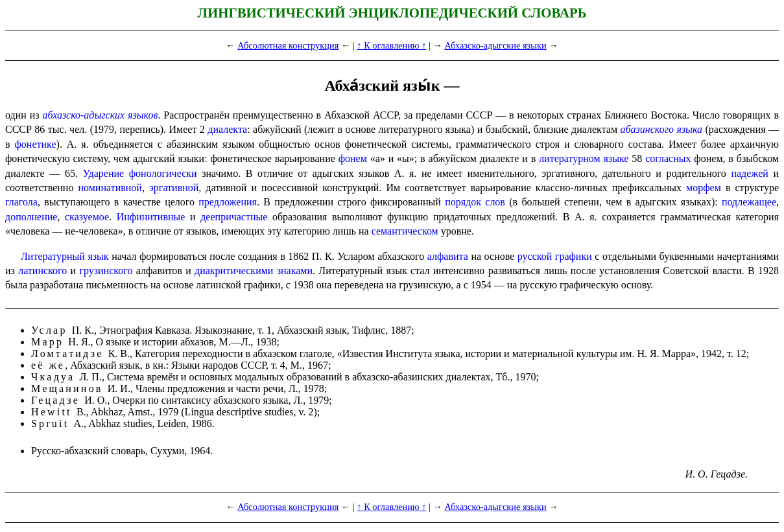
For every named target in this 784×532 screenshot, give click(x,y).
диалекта (227, 129)
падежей (749, 173)
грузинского (106, 271)
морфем (704, 188)
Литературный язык (65, 256)
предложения (228, 202)
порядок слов (475, 202)
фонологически (163, 173)
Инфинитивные (151, 217)
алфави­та (448, 256)
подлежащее (749, 202)
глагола (21, 202)
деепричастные (234, 217)
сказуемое (87, 217)
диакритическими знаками (254, 271)
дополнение (31, 217)
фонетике (36, 144)
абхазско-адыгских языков (100, 115)
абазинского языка (662, 129)
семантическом (405, 231)
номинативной (110, 188)
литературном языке (584, 158)
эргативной (174, 188)
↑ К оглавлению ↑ (391, 45)
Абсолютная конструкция (288, 45)
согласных (668, 158)
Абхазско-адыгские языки (495, 45)
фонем (353, 158)
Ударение (103, 173)
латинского (42, 271)
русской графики (555, 256)
